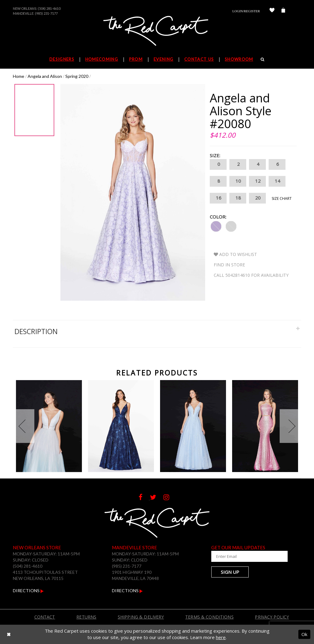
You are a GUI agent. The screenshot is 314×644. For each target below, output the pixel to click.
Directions (28, 591)
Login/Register (246, 11)
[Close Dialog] (9, 634)
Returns (86, 617)
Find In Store (229, 265)
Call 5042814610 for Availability (251, 275)
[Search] (263, 59)
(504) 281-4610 (49, 8)
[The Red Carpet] (157, 31)
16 (218, 198)
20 (257, 198)
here (221, 637)
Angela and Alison (45, 76)
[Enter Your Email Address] (241, 556)
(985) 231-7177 (46, 13)
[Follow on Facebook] (144, 498)
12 (257, 181)
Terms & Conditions (209, 617)
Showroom (239, 59)
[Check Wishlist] (272, 11)
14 (277, 181)
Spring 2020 (77, 76)
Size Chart (282, 198)
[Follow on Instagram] (169, 498)
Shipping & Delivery (141, 617)
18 (238, 198)
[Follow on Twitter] (157, 498)
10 (238, 181)
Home (19, 76)
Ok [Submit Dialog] (304, 634)
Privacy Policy (272, 617)
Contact (45, 617)
